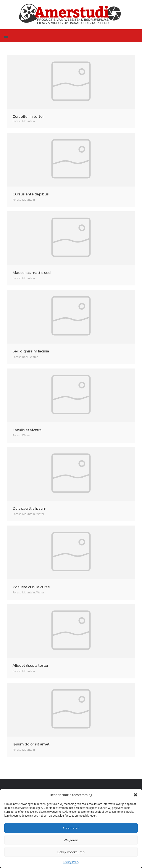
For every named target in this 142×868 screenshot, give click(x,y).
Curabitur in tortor (28, 117)
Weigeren (71, 840)
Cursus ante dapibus (31, 194)
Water (34, 357)
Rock (25, 357)
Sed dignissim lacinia (31, 351)
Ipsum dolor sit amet (31, 744)
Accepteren (71, 828)
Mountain (29, 121)
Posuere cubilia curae (31, 587)
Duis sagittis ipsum (29, 509)
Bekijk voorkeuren (71, 852)
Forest (17, 121)
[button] (136, 795)
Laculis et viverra (27, 430)
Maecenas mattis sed (32, 273)
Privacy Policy (71, 862)
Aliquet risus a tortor (31, 666)
